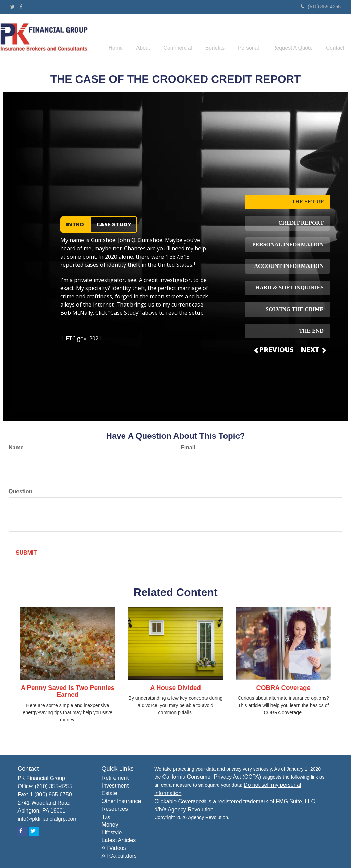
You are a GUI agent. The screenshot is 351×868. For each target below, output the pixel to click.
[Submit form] (26, 553)
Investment (115, 786)
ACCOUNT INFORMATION (289, 266)
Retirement (115, 778)
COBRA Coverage (283, 688)
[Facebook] (21, 7)
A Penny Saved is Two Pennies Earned (68, 691)
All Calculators (119, 856)
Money (110, 825)
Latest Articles (119, 840)
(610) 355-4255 (321, 7)
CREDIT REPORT (301, 223)
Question (20, 491)
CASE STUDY (114, 224)
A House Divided (175, 688)
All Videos (114, 848)
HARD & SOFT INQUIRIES (289, 288)
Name (16, 448)
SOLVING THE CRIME (295, 309)
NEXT (313, 350)
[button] (159, 38)
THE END (311, 331)
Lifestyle (112, 833)
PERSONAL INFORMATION (288, 244)
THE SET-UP (308, 202)
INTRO (75, 224)
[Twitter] (13, 7)
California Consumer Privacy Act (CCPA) (212, 777)
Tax (106, 817)
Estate (110, 793)
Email (188, 448)
